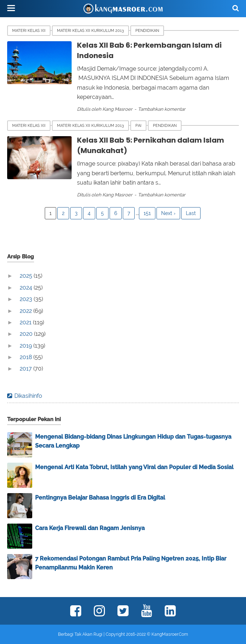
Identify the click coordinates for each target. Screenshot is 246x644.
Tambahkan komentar (162, 109)
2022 (26, 311)
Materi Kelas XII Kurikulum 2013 (90, 31)
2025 (27, 276)
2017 (26, 369)
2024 (27, 288)
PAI (138, 126)
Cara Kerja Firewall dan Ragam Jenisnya (90, 528)
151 (147, 213)
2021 (26, 322)
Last (191, 213)
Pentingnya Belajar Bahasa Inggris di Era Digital (100, 498)
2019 (26, 346)
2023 (27, 299)
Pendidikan (147, 31)
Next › (168, 213)
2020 (27, 334)
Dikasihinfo (28, 396)
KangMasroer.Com (170, 634)
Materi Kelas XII (29, 31)
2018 (26, 357)
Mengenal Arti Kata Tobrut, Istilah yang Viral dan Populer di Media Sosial (134, 467)
